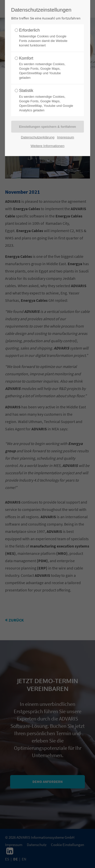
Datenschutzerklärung (38, 137)
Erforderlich (46, 38)
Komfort (46, 68)
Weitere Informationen (48, 146)
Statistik (46, 100)
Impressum (65, 137)
